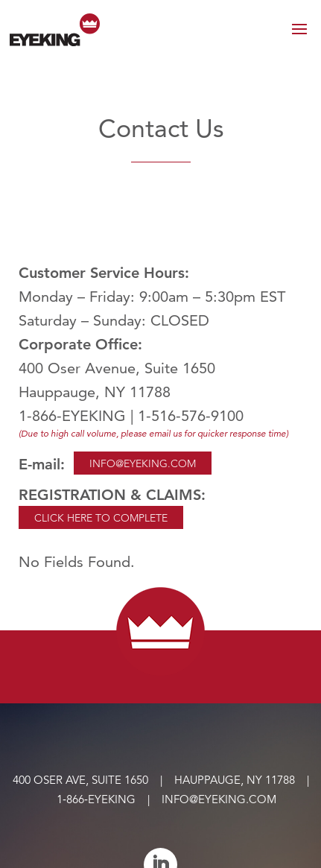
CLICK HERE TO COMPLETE (101, 518)
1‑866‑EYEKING (96, 799)
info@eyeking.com (219, 799)
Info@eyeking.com (143, 463)
